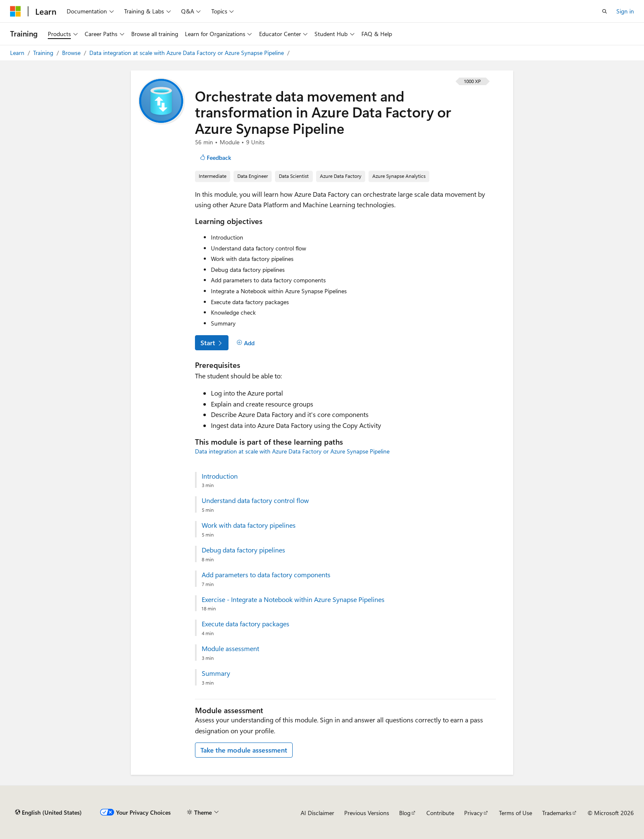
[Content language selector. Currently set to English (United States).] (48, 813)
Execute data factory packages (245, 624)
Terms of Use (515, 813)
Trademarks (557, 813)
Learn (18, 53)
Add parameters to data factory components (266, 575)
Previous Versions (367, 813)
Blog (405, 813)
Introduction (220, 476)
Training (44, 53)
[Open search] (605, 11)
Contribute (440, 813)
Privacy (473, 813)
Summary (216, 673)
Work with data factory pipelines (249, 525)
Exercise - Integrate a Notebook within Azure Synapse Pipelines (293, 599)
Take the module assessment (244, 750)
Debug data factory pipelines (243, 550)
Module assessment (230, 649)
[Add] (245, 343)
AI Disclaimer (317, 813)
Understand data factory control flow (255, 500)
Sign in (625, 11)
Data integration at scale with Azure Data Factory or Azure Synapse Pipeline (187, 53)
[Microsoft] (16, 11)
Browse (72, 53)
